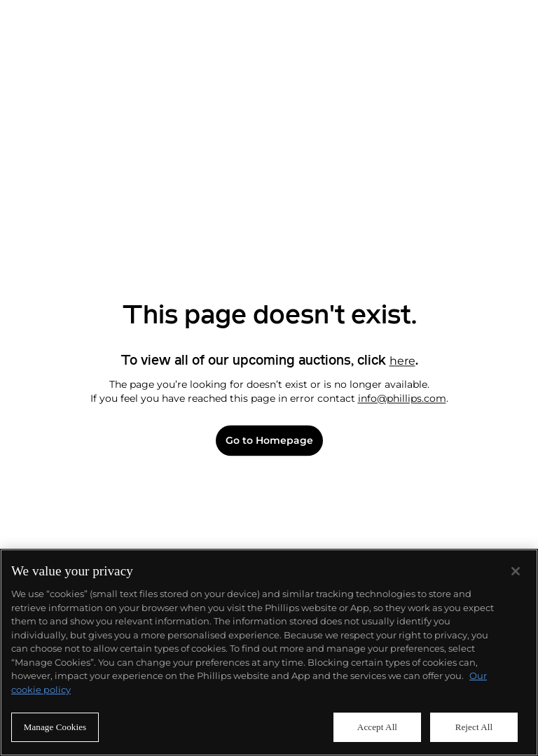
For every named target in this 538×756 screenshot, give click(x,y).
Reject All (474, 727)
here (402, 361)
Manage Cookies (55, 727)
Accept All (377, 727)
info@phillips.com (402, 398)
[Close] (516, 571)
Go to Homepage (269, 441)
